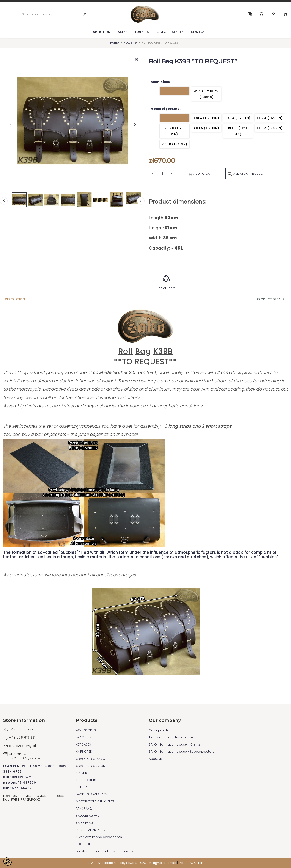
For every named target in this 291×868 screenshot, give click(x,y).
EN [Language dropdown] (250, 14)
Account (274, 14)
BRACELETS (84, 737)
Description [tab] (15, 299)
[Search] (54, 14)
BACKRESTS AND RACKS (93, 794)
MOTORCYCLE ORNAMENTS (95, 801)
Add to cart (201, 174)
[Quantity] (162, 174)
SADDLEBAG (85, 823)
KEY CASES (83, 744)
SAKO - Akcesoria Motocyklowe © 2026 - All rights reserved (132, 863)
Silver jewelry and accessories (99, 837)
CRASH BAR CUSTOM (91, 766)
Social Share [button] (166, 281)
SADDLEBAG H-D (88, 816)
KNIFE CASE (84, 752)
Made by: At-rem (192, 863)
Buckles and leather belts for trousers (105, 851)
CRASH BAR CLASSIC (90, 759)
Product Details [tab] (271, 299)
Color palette (170, 32)
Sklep (123, 32)
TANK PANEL (84, 808)
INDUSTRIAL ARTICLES (90, 830)
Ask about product (246, 174)
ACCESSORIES (86, 730)
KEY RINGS (83, 773)
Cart (285, 14)
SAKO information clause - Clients (175, 744)
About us (101, 32)
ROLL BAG (83, 787)
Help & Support (261, 14)
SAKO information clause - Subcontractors (182, 752)
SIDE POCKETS (86, 780)
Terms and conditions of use (171, 737)
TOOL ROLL (84, 844)
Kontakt (199, 32)
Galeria (142, 32)
